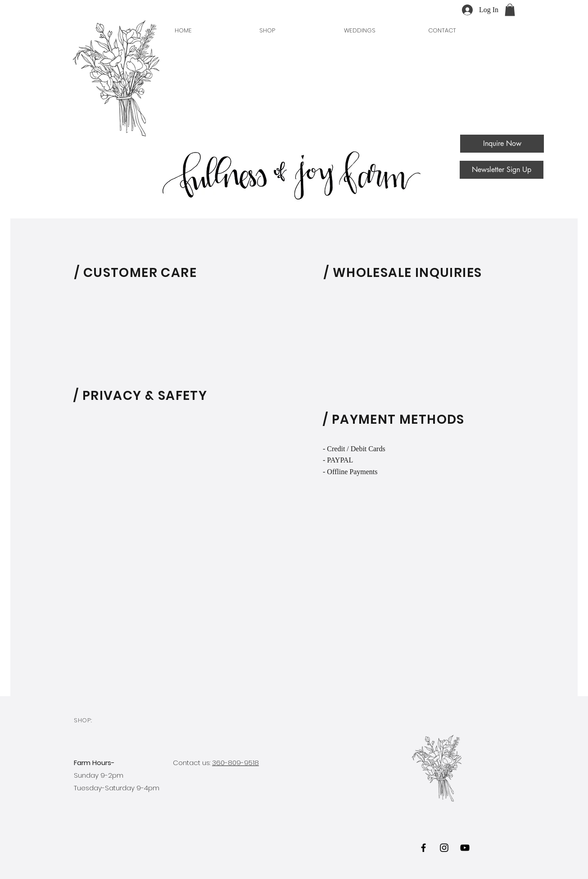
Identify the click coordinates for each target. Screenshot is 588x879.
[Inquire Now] (502, 144)
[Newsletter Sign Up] (502, 170)
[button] (510, 10)
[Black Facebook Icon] (423, 848)
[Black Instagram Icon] (444, 848)
